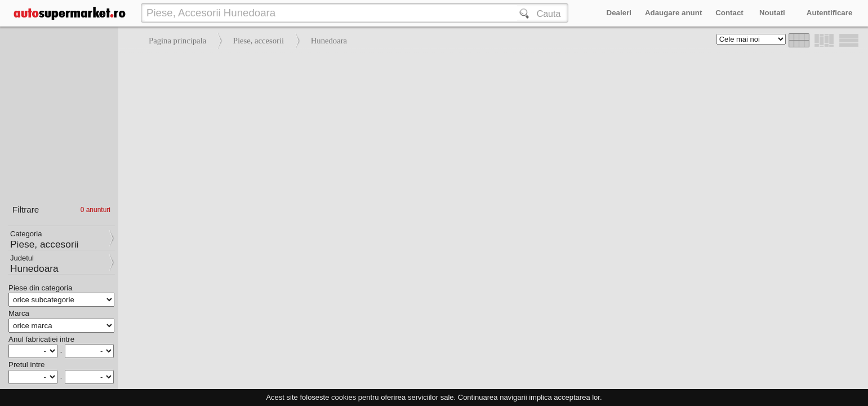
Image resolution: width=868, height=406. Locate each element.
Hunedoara (329, 41)
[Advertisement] (491, 135)
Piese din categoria (40, 288)
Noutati (772, 13)
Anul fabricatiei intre (41, 339)
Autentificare (829, 13)
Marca (19, 313)
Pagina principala (177, 41)
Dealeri (619, 13)
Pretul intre (26, 365)
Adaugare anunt (673, 13)
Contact (729, 13)
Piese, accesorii (259, 41)
